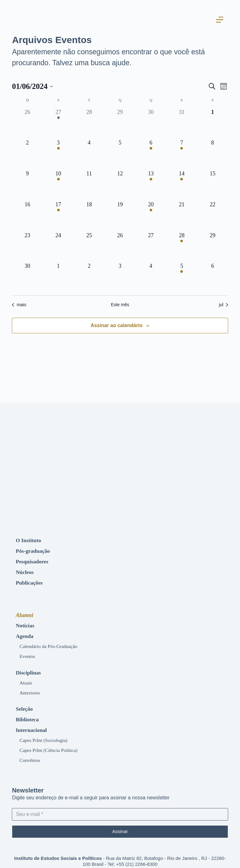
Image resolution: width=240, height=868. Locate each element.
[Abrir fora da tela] (224, 20)
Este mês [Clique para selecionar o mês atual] (120, 305)
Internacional (34, 722)
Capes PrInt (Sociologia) (47, 732)
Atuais (27, 677)
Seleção (26, 702)
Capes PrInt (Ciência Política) (53, 742)
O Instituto (30, 540)
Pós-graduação (36, 550)
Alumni (24, 612)
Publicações (31, 580)
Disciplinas (30, 667)
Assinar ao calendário (117, 325)
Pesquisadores (35, 560)
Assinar (120, 823)
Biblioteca (29, 712)
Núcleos (26, 570)
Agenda (26, 632)
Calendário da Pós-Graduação (53, 642)
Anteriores (31, 687)
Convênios (32, 751)
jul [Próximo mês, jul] (224, 305)
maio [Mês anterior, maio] (19, 305)
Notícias (27, 622)
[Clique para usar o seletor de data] (32, 86)
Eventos (29, 652)
